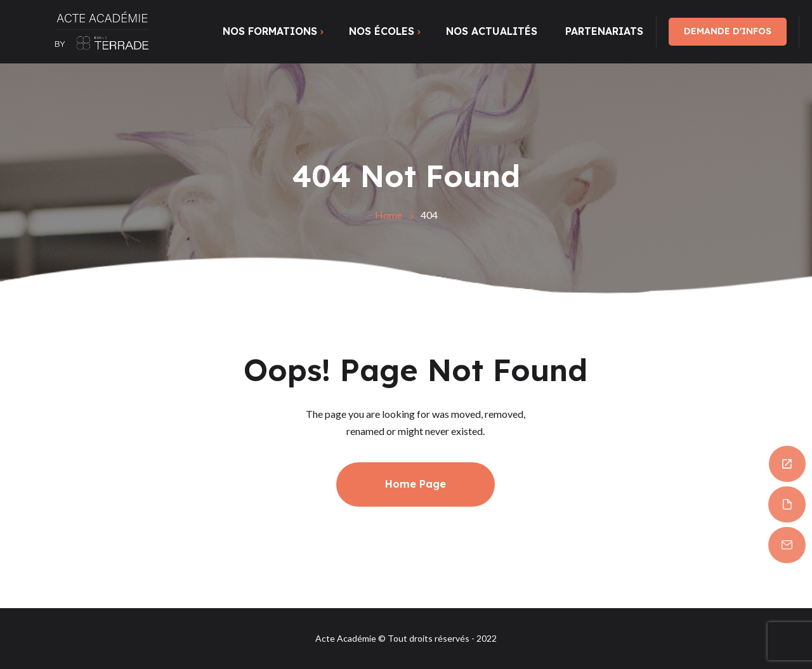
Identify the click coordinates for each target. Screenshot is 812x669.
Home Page (416, 484)
